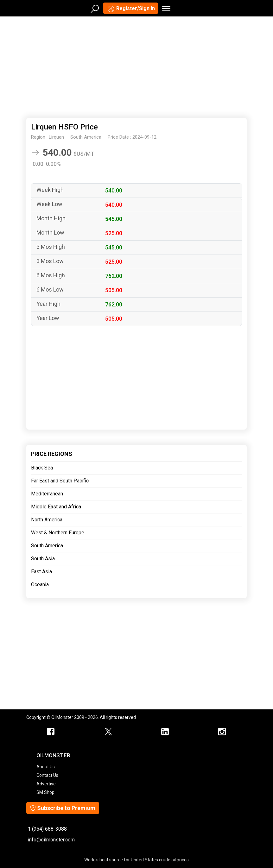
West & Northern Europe (58, 533)
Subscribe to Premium (63, 808)
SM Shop (45, 792)
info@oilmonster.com (51, 840)
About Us (46, 767)
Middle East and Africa (56, 507)
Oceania (40, 585)
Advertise (46, 784)
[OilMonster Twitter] (108, 732)
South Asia (43, 559)
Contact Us (47, 775)
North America (47, 520)
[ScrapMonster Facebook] (51, 732)
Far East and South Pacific (60, 481)
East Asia (41, 572)
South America (47, 546)
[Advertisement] (136, 66)
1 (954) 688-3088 (47, 829)
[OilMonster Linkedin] (165, 732)
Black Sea (42, 468)
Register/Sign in (131, 9)
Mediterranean (47, 494)
